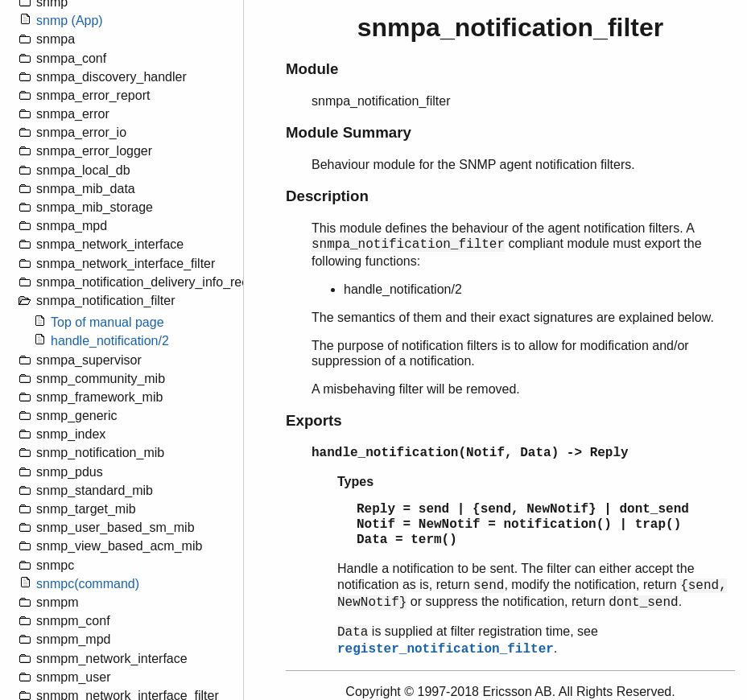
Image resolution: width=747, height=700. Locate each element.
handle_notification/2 (110, 341)
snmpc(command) (88, 584)
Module (312, 69)
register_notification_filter (446, 649)
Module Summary (349, 132)
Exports (314, 420)
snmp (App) (70, 21)
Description (327, 196)
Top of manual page (107, 322)
